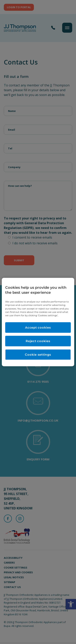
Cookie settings (38, 355)
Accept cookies (38, 327)
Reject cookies (38, 341)
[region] (38, 322)
